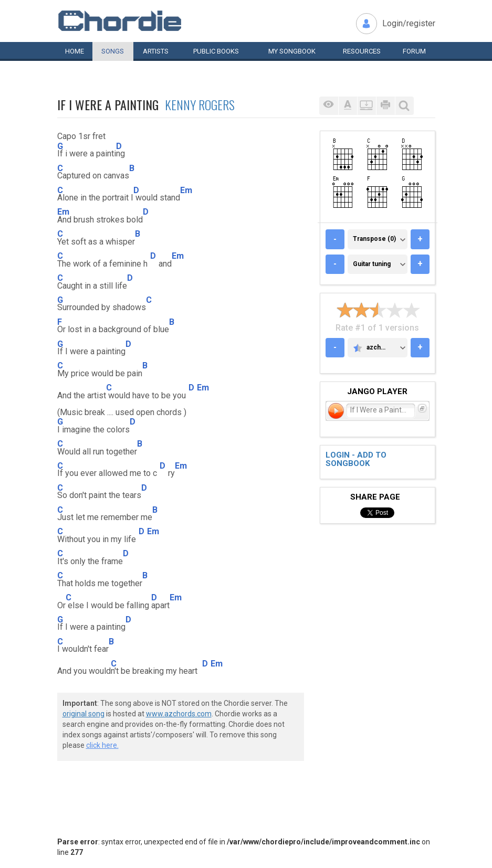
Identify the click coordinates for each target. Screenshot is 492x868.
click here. (102, 745)
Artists (156, 51)
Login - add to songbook (356, 459)
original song (83, 714)
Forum (414, 51)
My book (292, 51)
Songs (113, 51)
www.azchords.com (179, 714)
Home (75, 51)
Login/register (409, 23)
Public (216, 51)
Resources (362, 51)
